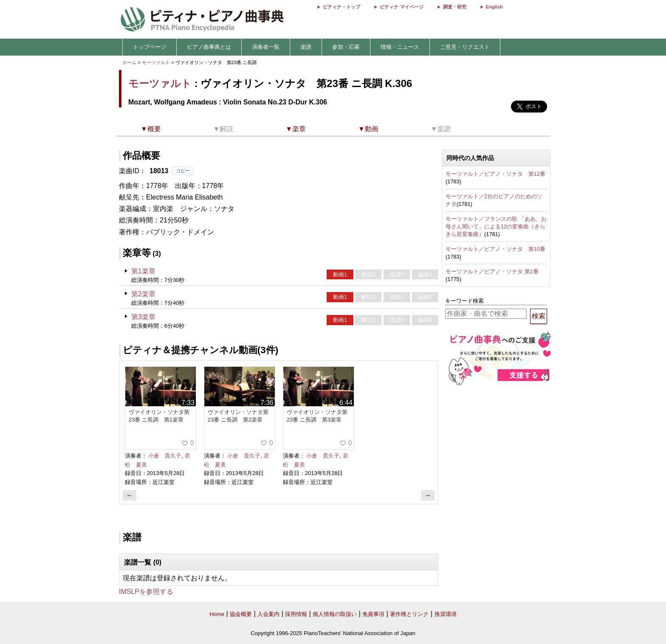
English (494, 7)
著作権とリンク (409, 614)
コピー (183, 171)
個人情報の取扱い (335, 614)
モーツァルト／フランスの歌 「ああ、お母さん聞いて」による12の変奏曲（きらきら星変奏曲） (496, 226)
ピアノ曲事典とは (209, 47)
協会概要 (241, 614)
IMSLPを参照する (146, 592)
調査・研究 (455, 7)
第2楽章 (143, 294)
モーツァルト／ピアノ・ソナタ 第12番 (495, 174)
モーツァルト (156, 62)
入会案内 (268, 614)
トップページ (150, 47)
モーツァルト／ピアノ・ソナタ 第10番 (495, 249)
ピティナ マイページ (401, 7)
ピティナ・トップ (341, 7)
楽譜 (306, 47)
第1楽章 (143, 271)
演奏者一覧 (266, 47)
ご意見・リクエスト (465, 47)
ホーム (129, 62)
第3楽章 (143, 317)
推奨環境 (446, 614)
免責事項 (373, 614)
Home (217, 614)
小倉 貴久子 (165, 456)
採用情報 (296, 614)
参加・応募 (346, 47)
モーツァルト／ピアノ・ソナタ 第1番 (492, 271)
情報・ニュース (400, 47)
